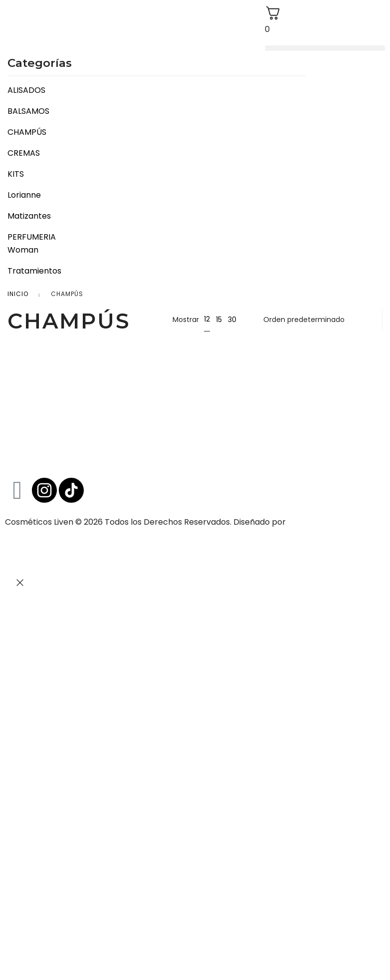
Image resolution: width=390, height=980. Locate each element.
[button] (325, 48)
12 (207, 319)
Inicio (18, 294)
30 (232, 320)
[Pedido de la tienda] (317, 320)
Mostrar (186, 320)
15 (219, 320)
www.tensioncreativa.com (56, 535)
